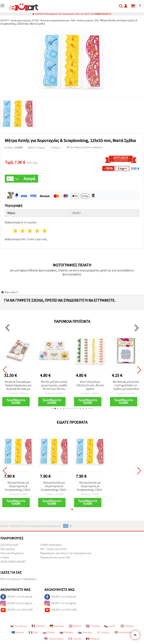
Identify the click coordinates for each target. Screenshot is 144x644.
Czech (110, 626)
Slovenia (85, 633)
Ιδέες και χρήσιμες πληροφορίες (19, 579)
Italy (33, 633)
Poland (49, 633)
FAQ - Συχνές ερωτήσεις (54, 549)
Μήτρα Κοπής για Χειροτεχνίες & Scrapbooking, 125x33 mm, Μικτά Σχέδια (18, 487)
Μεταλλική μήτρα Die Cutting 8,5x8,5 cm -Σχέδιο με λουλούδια (126, 385)
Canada (75, 639)
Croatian (93, 626)
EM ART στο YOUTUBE (17, 610)
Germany (57, 626)
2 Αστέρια (23, 231)
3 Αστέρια (30, 231)
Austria (75, 626)
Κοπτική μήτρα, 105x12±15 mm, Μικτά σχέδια (90, 385)
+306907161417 (101, 14)
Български (18, 626)
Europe (18, 633)
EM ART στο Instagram (16, 604)
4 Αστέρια (37, 231)
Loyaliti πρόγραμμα (51, 545)
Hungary (127, 626)
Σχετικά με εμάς (9, 545)
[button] (52, 409)
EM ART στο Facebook (16, 597)
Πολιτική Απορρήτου (12, 554)
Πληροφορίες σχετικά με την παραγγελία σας (66, 554)
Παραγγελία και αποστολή (55, 558)
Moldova (93, 639)
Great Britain (123, 633)
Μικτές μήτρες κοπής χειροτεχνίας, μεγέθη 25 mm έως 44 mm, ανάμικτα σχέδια (54, 385)
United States (54, 639)
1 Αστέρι (16, 231)
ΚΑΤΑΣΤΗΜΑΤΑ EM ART (13, 562)
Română (38, 626)
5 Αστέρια (44, 231)
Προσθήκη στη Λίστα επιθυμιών (85, 147)
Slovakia (66, 633)
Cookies (5, 558)
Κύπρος (103, 633)
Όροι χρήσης (8, 549)
